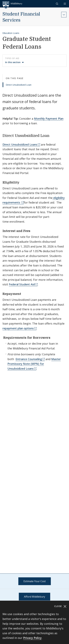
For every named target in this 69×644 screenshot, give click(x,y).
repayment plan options (18, 328)
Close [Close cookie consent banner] (60, 606)
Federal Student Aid (22, 284)
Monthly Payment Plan (49, 119)
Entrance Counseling (29, 359)
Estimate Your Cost (35, 581)
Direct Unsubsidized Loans (20, 144)
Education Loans (11, 33)
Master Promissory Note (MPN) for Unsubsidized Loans (34, 364)
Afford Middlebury (34, 597)
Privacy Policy (32, 638)
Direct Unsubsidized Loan (19, 85)
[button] (57, 4)
